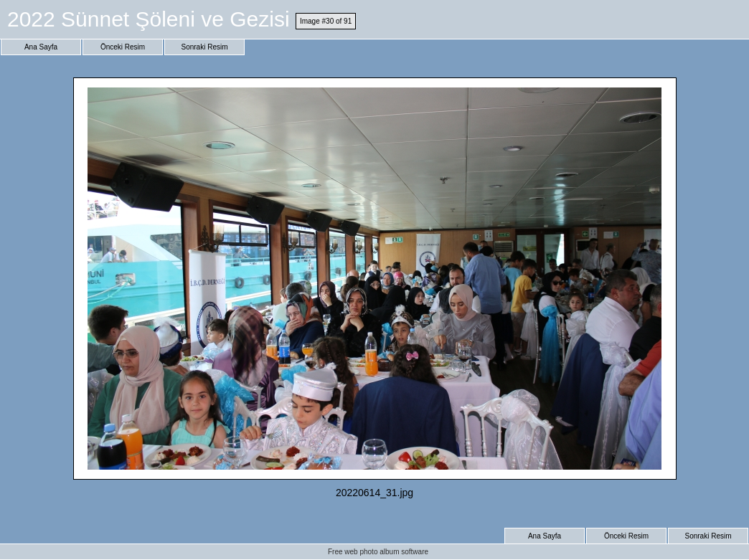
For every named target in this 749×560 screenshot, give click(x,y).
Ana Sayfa (41, 47)
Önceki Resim (123, 47)
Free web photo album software (378, 552)
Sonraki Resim (204, 47)
